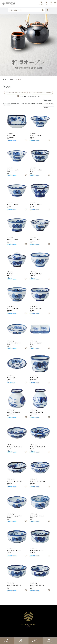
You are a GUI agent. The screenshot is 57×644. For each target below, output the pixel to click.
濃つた (19, 79)
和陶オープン (13, 79)
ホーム (5, 79)
